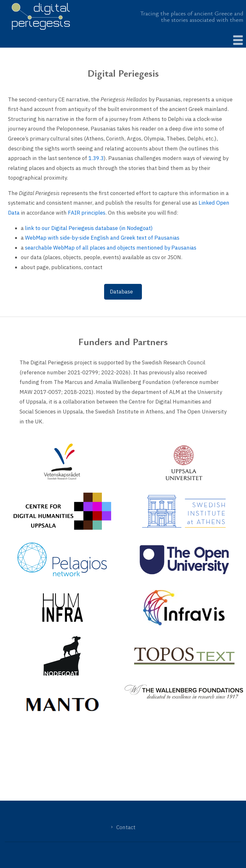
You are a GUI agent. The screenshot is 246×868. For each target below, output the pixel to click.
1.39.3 (96, 158)
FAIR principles (87, 213)
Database (121, 292)
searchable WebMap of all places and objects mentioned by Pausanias (111, 248)
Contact (126, 827)
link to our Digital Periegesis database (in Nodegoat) (89, 228)
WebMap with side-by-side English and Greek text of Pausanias (102, 238)
